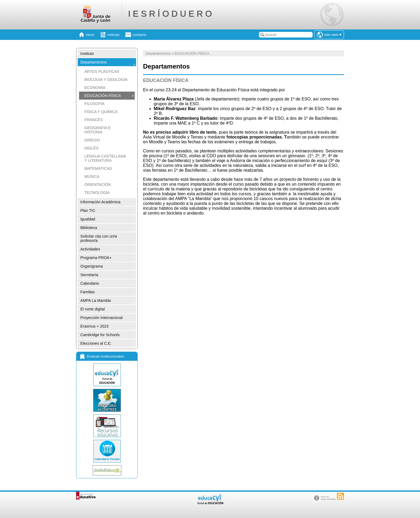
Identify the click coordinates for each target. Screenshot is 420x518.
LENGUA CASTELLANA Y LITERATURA (105, 158)
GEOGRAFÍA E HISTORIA (97, 130)
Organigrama (92, 266)
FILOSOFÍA (94, 104)
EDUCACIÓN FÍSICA (103, 96)
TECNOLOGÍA (97, 193)
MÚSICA (92, 177)
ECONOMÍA (95, 88)
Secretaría (89, 275)
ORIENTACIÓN (98, 185)
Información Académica (100, 202)
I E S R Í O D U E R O (170, 14)
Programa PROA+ (96, 258)
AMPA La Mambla (96, 301)
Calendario (90, 283)
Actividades (90, 249)
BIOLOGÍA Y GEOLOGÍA (106, 80)
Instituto (87, 54)
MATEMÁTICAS (98, 168)
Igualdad (88, 219)
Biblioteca (89, 228)
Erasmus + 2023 (94, 326)
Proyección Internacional (102, 318)
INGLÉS (91, 148)
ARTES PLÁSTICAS (102, 72)
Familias (88, 292)
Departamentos (93, 62)
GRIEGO (92, 140)
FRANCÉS (94, 120)
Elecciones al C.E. (96, 343)
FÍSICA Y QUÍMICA (101, 112)
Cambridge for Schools (100, 335)
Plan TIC (88, 211)
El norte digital (93, 309)
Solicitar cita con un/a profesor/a (99, 238)
